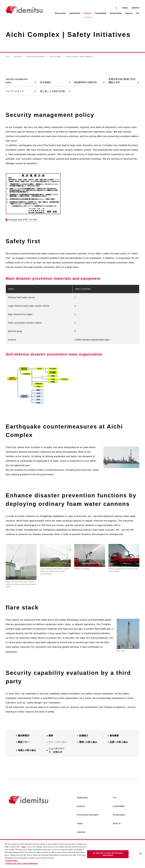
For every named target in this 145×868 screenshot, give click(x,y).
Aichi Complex (55, 57)
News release (60, 13)
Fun (115, 798)
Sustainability (119, 806)
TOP (8, 57)
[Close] (140, 856)
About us (117, 823)
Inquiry (125, 8)
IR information (119, 815)
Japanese (135, 8)
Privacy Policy (11, 863)
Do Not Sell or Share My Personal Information (108, 856)
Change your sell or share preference (22, 866)
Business (18, 57)
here (24, 849)
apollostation (83, 798)
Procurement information (88, 815)
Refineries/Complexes (35, 57)
